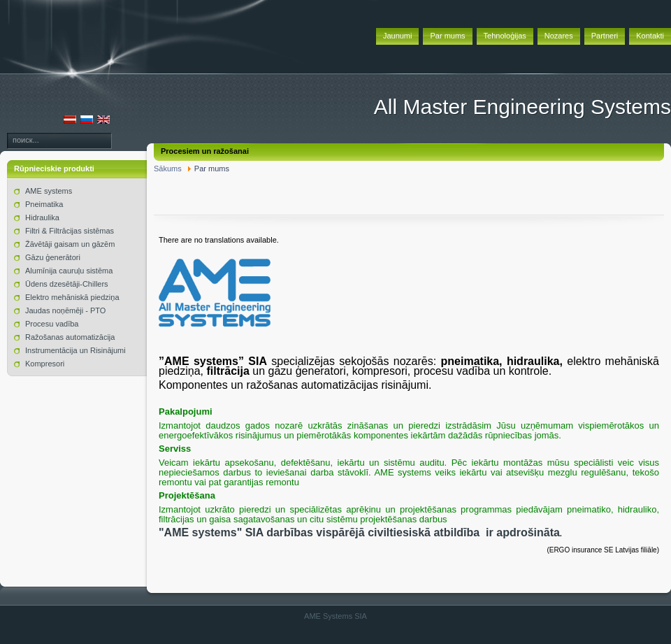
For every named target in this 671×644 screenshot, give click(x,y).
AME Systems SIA (335, 616)
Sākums (168, 169)
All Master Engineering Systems (522, 107)
